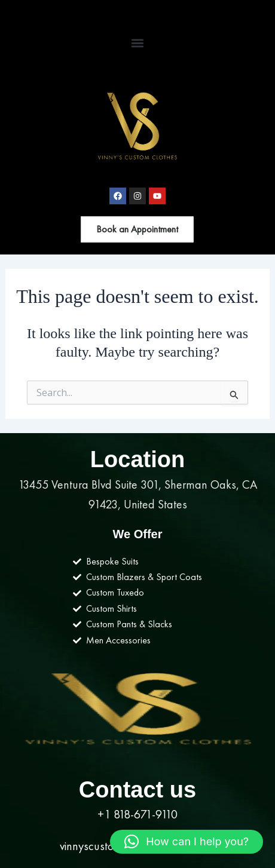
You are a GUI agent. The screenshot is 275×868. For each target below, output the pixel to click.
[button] (138, 43)
